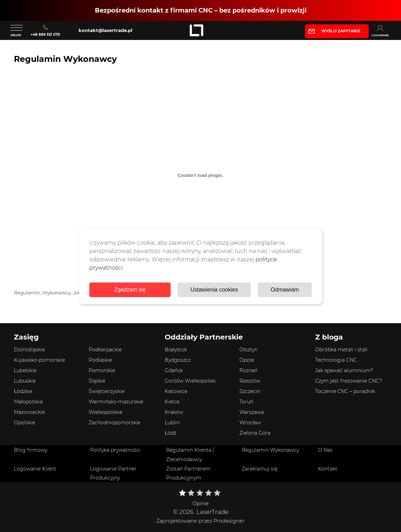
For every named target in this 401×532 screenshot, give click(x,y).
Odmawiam (285, 290)
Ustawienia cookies (214, 290)
